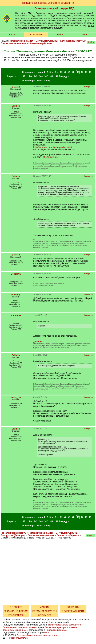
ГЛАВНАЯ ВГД (16, 615)
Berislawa (16, 274)
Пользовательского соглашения (65, 625)
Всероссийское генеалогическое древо (38, 635)
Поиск (84, 35)
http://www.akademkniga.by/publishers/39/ (53, 147)
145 (36, 76)
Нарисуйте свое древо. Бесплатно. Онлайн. (46, 3)
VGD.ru (12, 35)
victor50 (16, 87)
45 (86, 72)
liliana (40, 81)
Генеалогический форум (14, 533)
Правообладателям (18, 638)
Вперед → (12, 76)
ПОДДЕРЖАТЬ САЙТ (73, 611)
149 (56, 76)
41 (69, 72)
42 (73, 72)
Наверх (87, 87)
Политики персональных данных (20, 627)
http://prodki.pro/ (51, 157)
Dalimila (16, 106)
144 (31, 76)
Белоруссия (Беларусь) (73, 41)
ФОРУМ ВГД (45, 615)
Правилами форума (56, 630)
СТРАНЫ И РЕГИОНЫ (47, 41)
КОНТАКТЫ (73, 607)
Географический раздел (21, 41)
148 (51, 76)
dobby (47, 81)
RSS (47, 633)
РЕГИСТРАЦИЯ (36, 35)
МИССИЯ (45, 607)
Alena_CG (16, 398)
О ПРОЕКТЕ (16, 607)
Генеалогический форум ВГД (54, 8)
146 (41, 76)
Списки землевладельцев (14, 43)
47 (24, 76)
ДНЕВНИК (38, 342)
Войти (60, 35)
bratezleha (16, 315)
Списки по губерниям (41, 43)
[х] (74, 3)
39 (61, 72)
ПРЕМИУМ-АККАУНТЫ (44, 611)
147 (46, 76)
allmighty (16, 295)
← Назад (38, 72)
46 (90, 72)
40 (65, 72)
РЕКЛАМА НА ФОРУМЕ (16, 611)
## (92, 87)
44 (82, 72)
